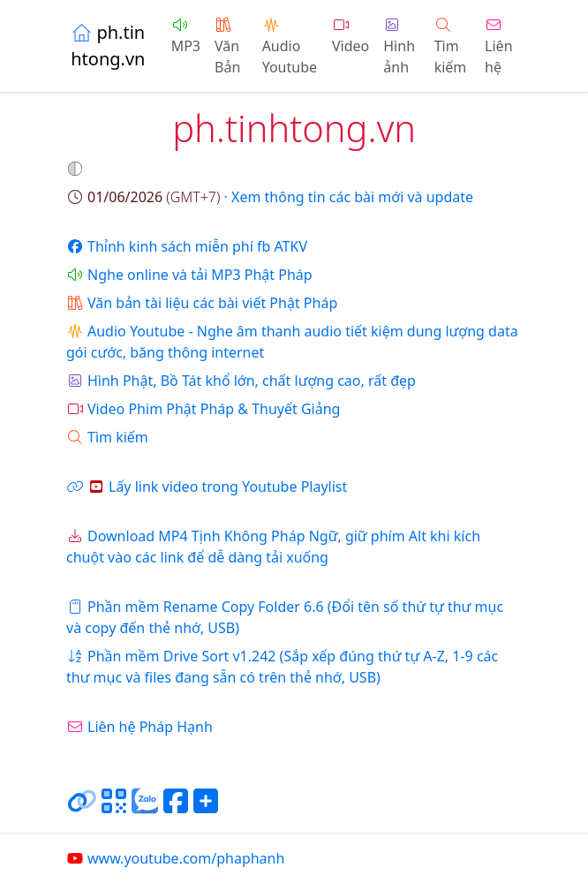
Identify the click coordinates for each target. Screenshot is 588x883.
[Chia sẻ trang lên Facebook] (176, 808)
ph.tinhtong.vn (108, 45)
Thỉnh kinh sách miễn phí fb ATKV (187, 246)
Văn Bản (227, 47)
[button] (77, 169)
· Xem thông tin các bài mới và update (270, 197)
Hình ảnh (399, 47)
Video (351, 37)
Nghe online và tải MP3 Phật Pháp (189, 275)
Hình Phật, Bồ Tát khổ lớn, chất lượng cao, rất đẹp (241, 381)
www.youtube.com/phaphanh (175, 858)
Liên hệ (498, 47)
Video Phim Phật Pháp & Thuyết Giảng (203, 409)
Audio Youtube (290, 47)
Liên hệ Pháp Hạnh (139, 727)
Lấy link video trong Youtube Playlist (207, 487)
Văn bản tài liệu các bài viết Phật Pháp (202, 303)
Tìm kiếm (451, 47)
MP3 (186, 37)
